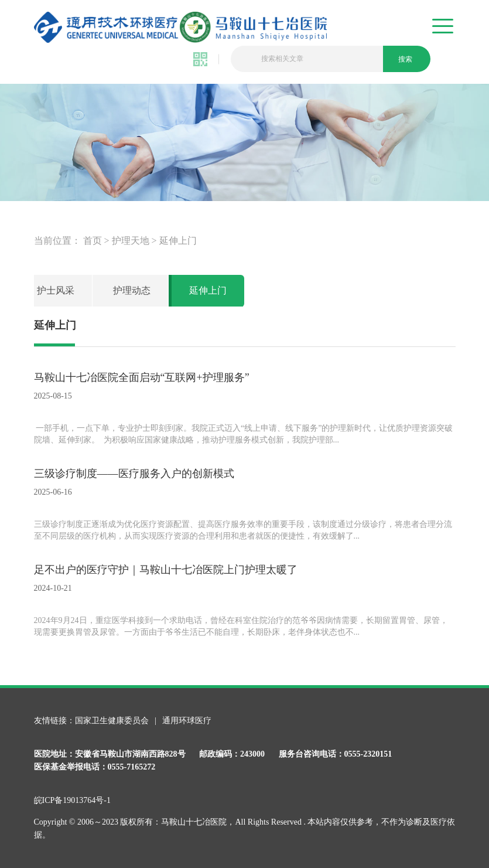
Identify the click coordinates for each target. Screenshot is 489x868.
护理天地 (131, 241)
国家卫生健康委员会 (113, 721)
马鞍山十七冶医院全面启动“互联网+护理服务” (142, 377)
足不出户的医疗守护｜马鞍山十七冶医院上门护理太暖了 (166, 570)
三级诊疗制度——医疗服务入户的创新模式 (134, 474)
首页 (93, 241)
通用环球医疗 (187, 721)
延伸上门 (178, 241)
